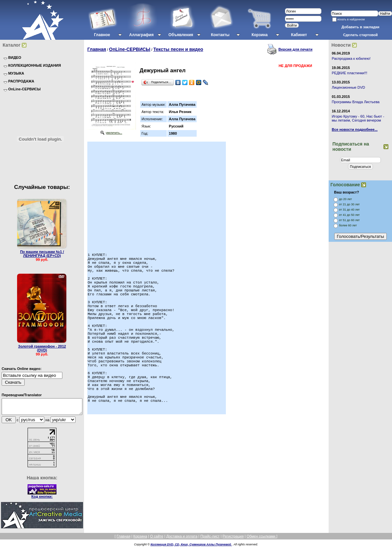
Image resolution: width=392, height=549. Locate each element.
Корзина (140, 539)
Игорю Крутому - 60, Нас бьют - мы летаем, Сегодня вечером (358, 118)
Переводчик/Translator (22, 395)
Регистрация (233, 539)
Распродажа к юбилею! (351, 58)
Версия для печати (295, 49)
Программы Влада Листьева (356, 102)
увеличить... (114, 133)
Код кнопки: (42, 499)
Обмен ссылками (261, 539)
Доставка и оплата (182, 539)
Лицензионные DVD (348, 87)
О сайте (157, 539)
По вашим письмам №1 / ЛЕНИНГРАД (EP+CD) (42, 254)
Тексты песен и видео (178, 49)
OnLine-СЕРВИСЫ (130, 49)
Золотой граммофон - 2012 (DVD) (42, 348)
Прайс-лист (210, 539)
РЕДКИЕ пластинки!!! (349, 73)
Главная (97, 49)
